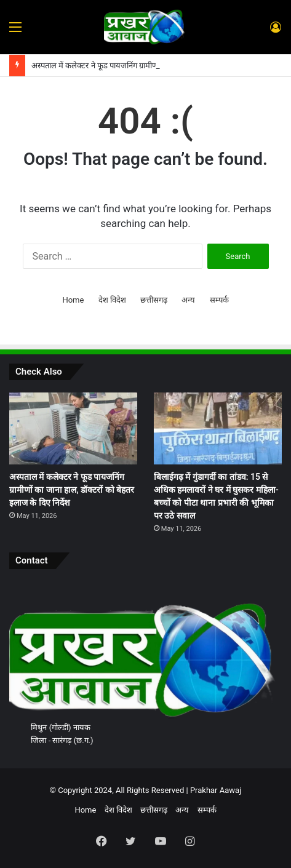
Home (73, 300)
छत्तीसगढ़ (154, 300)
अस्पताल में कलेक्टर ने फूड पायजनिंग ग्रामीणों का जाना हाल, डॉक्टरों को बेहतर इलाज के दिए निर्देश (72, 490)
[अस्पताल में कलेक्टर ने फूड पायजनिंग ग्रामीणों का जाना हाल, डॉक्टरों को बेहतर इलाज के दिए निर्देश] (73, 428)
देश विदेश (112, 300)
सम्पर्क (219, 300)
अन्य (188, 300)
